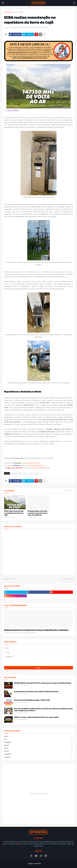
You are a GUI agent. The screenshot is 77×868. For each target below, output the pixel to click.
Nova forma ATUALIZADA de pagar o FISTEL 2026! (32, 700)
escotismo (38, 757)
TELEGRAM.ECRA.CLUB (35, 465)
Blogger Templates (35, 863)
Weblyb (54, 863)
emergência (38, 742)
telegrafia (38, 754)
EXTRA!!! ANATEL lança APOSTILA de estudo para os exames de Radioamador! (43, 683)
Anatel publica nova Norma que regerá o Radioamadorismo (36, 691)
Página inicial (8, 12)
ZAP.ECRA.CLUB (33, 463)
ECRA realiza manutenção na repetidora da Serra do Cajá (14, 513)
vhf (37, 473)
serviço (38, 751)
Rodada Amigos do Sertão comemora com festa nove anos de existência (38, 513)
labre (38, 736)
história (38, 745)
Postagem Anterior (9, 579)
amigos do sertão (18, 12)
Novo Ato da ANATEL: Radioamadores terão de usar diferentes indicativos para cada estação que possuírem (43, 710)
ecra (25, 473)
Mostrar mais (69, 491)
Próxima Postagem (68, 579)
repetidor (31, 473)
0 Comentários (43, 28)
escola (38, 748)
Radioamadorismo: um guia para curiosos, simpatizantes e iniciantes (36, 630)
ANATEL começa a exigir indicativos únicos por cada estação (36, 717)
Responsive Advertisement (39, 794)
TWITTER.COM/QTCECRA (40, 468)
